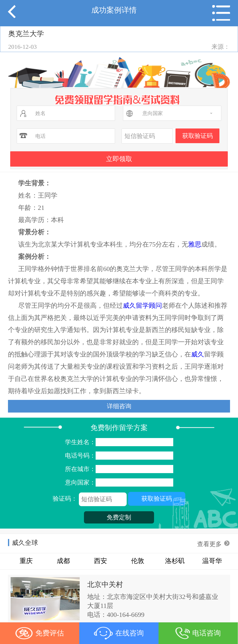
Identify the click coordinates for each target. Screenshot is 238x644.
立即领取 (119, 159)
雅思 (195, 244)
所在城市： (119, 469)
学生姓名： (119, 442)
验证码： (119, 499)
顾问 (155, 305)
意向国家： (119, 482)
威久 (198, 354)
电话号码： (119, 456)
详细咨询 (119, 406)
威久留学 (136, 305)
